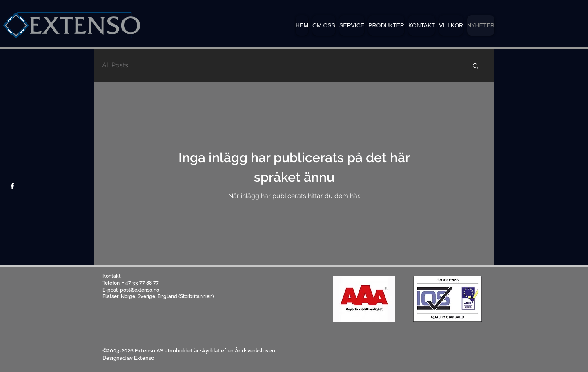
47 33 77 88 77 (142, 283)
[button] (386, 25)
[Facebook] (12, 186)
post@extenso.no (140, 290)
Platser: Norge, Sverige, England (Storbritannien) (158, 296)
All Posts (115, 65)
